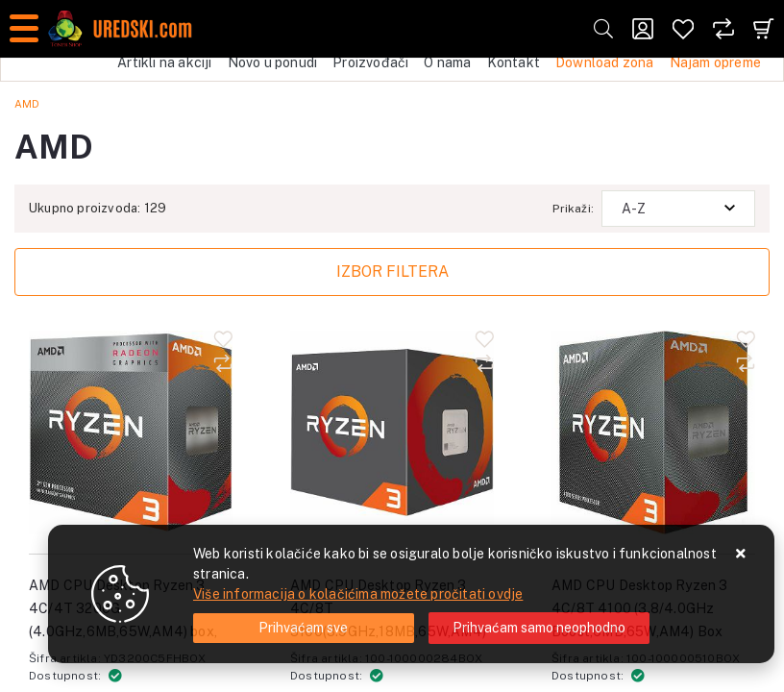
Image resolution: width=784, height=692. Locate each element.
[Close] (304, 628)
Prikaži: (573, 209)
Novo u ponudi (273, 62)
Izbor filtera (392, 272)
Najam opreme (715, 62)
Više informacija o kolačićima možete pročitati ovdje (358, 594)
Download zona (605, 62)
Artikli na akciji (164, 62)
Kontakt (514, 62)
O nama (447, 62)
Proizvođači (370, 62)
